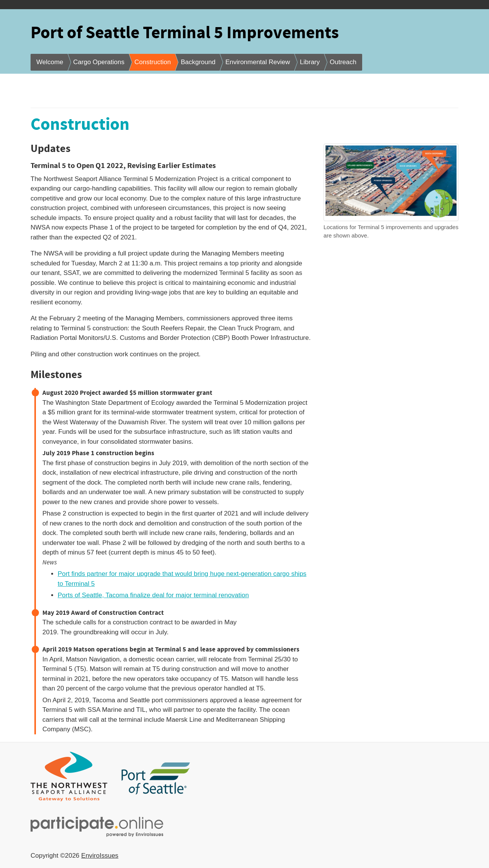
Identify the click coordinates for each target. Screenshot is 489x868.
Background (198, 62)
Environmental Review (258, 62)
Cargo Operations (99, 62)
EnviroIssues (100, 856)
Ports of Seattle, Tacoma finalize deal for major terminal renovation (153, 595)
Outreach (343, 62)
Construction (153, 62)
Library (310, 62)
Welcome (50, 62)
